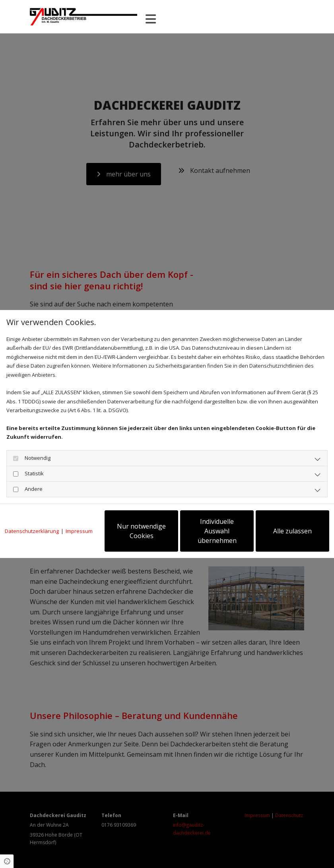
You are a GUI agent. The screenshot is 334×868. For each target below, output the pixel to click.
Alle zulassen (292, 531)
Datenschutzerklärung (32, 531)
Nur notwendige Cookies (141, 531)
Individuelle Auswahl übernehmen (217, 531)
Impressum (79, 531)
